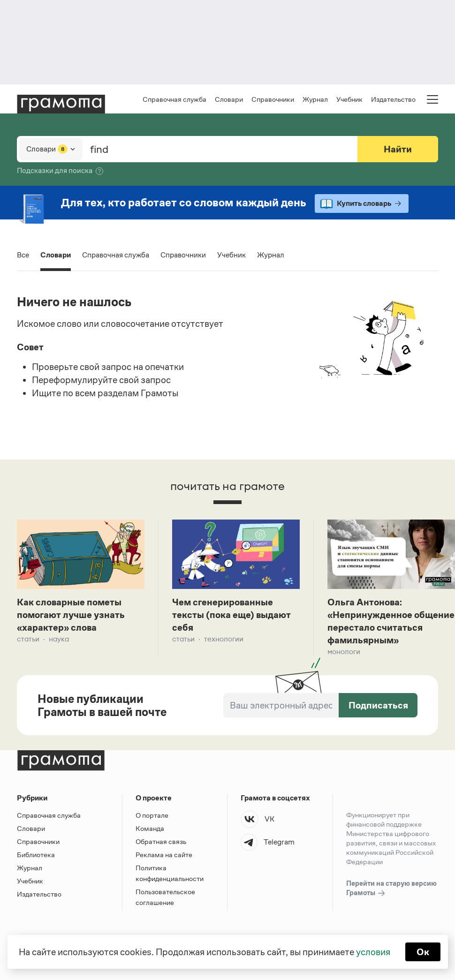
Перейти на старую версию (391, 889)
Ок (423, 952)
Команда (150, 828)
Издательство (393, 99)
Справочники (273, 99)
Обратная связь (161, 841)
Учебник (349, 99)
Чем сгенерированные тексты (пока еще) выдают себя (231, 615)
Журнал (315, 99)
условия (373, 952)
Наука (59, 639)
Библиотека (36, 855)
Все (23, 255)
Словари (229, 99)
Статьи (28, 639)
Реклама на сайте (164, 855)
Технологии (224, 639)
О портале (152, 815)
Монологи (344, 652)
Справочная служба (174, 99)
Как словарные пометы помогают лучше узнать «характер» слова (71, 615)
